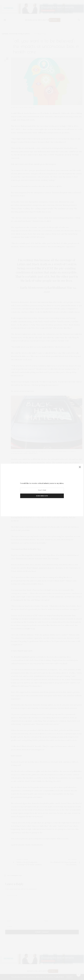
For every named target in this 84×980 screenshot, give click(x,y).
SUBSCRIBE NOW (42, 496)
